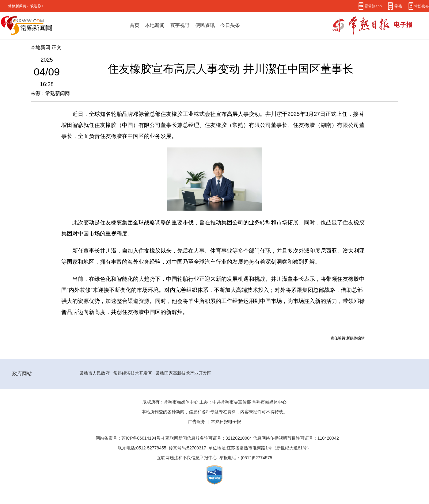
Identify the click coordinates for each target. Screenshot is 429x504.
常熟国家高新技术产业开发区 (184, 373)
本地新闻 (155, 25)
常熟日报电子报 (226, 422)
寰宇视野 (180, 25)
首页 (135, 25)
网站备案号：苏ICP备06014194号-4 (131, 438)
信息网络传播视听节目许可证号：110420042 (296, 438)
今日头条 (230, 25)
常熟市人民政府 (95, 373)
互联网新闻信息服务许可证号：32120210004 (209, 438)
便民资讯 (205, 25)
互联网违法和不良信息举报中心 (187, 458)
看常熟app (373, 6)
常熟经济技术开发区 (133, 373)
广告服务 (196, 422)
